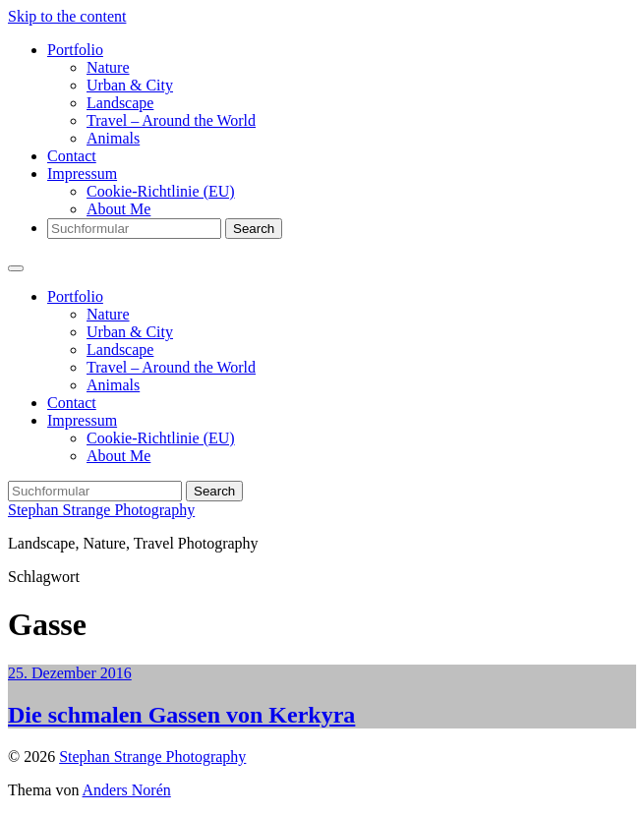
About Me (118, 209)
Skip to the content (67, 16)
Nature (108, 67)
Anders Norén (127, 790)
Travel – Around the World (171, 120)
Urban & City (130, 85)
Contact (72, 156)
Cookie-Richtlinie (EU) (161, 191)
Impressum (82, 174)
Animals (113, 138)
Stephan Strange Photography (101, 510)
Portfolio (75, 50)
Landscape (120, 103)
